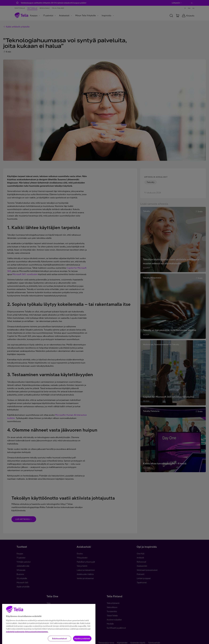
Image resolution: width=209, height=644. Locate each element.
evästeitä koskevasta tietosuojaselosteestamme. (27, 637)
